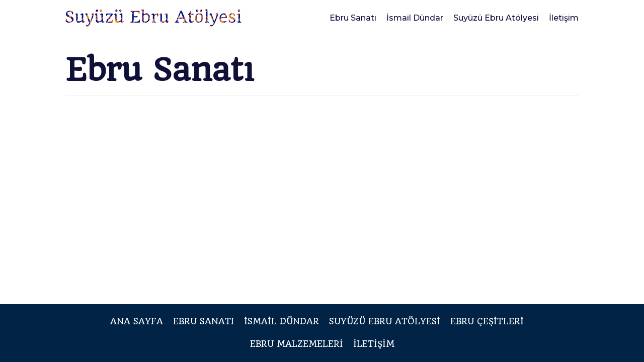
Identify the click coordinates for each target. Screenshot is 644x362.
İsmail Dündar (415, 18)
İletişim (564, 18)
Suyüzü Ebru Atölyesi (496, 18)
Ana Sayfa (137, 321)
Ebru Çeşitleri (487, 321)
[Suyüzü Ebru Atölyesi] (153, 18)
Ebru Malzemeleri (297, 344)
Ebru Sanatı (353, 18)
